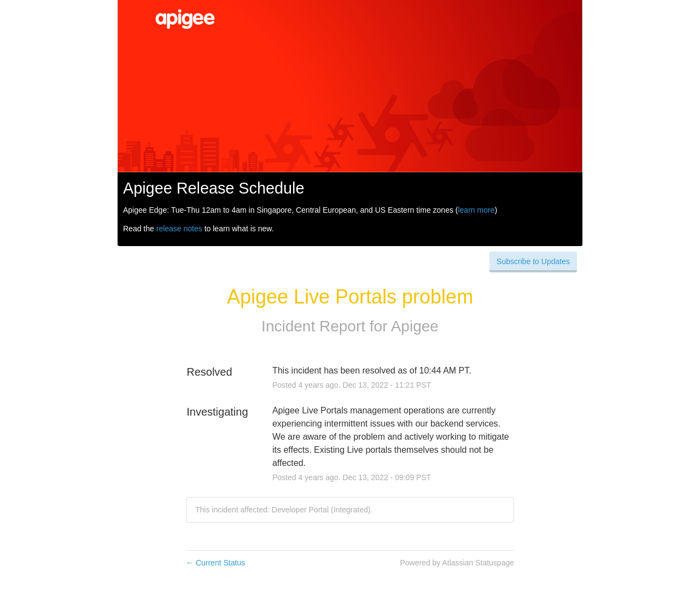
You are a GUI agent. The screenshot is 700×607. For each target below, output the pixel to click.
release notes (179, 229)
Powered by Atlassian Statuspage (457, 563)
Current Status (215, 563)
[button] (533, 261)
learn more (476, 210)
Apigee (415, 326)
